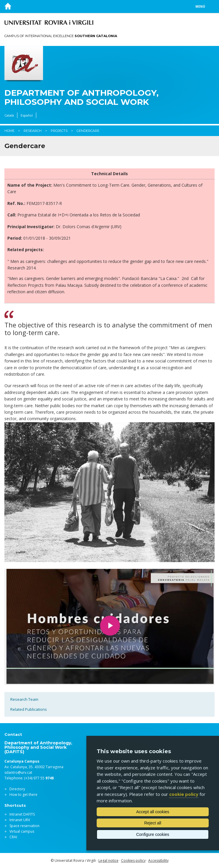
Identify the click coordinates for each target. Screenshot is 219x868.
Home (9, 131)
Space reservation (24, 826)
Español (27, 115)
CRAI (13, 837)
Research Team (24, 699)
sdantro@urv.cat (18, 772)
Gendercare (88, 131)
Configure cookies (153, 834)
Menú (200, 6)
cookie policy (184, 794)
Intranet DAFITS (22, 814)
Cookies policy (133, 860)
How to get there (23, 795)
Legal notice (108, 860)
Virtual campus (22, 831)
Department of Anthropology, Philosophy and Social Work (81, 97)
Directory (17, 789)
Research (33, 131)
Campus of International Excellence (61, 36)
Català (9, 115)
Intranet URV (20, 820)
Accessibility (158, 860)
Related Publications (29, 709)
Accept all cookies (153, 812)
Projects (59, 131)
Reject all (153, 823)
